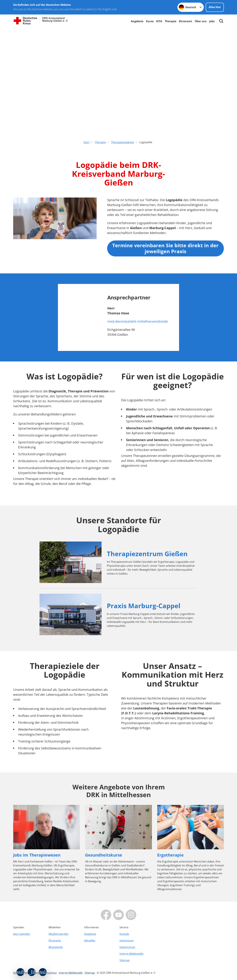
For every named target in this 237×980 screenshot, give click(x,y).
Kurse (150, 21)
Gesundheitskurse (104, 855)
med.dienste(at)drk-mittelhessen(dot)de (138, 321)
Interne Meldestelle (131, 954)
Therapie (171, 21)
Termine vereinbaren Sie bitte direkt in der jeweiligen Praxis (165, 248)
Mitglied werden (59, 934)
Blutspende (56, 947)
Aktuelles (90, 940)
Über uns (201, 21)
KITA (159, 21)
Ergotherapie (170, 855)
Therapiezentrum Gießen (147, 554)
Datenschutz (127, 947)
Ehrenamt (185, 21)
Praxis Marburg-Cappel (144, 606)
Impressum (127, 940)
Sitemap (125, 960)
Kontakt (124, 934)
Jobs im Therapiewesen (37, 855)
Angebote (137, 21)
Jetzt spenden (22, 934)
